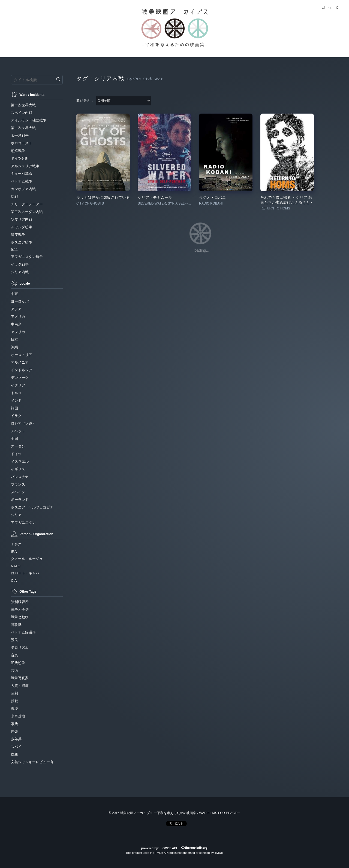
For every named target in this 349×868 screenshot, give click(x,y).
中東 (14, 294)
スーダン (18, 446)
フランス (18, 484)
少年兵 (16, 739)
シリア (16, 515)
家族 (14, 724)
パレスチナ (20, 477)
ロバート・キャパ (25, 573)
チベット (18, 431)
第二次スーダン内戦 (27, 212)
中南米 (16, 324)
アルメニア (20, 362)
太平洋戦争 (20, 135)
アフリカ (18, 332)
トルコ (16, 393)
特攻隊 (16, 625)
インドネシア (22, 370)
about (327, 8)
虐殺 (14, 754)
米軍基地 (18, 716)
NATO (16, 566)
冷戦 (14, 197)
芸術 (14, 670)
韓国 (14, 408)
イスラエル (20, 462)
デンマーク (20, 378)
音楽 (14, 655)
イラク (16, 416)
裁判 (14, 693)
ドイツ (16, 454)
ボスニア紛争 (22, 242)
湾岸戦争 (18, 235)
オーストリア (22, 355)
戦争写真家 (20, 678)
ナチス (16, 544)
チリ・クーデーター (27, 204)
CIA (14, 581)
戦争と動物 (20, 617)
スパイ (16, 747)
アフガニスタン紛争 (27, 257)
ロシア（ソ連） (23, 423)
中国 (14, 439)
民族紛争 (18, 663)
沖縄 (14, 347)
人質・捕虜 (20, 686)
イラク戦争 (20, 264)
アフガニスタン (23, 523)
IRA (14, 552)
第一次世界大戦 (23, 105)
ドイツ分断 (20, 158)
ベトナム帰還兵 (23, 632)
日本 (14, 339)
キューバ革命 (22, 174)
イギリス (18, 469)
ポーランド (20, 500)
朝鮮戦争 (18, 151)
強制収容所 (20, 602)
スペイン (18, 492)
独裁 (14, 701)
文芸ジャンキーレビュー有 (32, 762)
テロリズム (20, 648)
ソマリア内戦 (22, 219)
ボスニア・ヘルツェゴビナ (32, 507)
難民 (14, 640)
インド (16, 401)
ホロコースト (22, 143)
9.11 (14, 250)
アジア (16, 309)
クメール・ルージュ (27, 559)
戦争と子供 (20, 609)
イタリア (18, 385)
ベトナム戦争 (22, 181)
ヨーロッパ (20, 301)
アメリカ (18, 317)
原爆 (14, 731)
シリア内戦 (20, 272)
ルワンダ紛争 (22, 227)
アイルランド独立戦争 (29, 120)
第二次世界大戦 (23, 128)
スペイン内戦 (22, 113)
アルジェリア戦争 (25, 166)
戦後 (14, 709)
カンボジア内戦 (23, 189)
